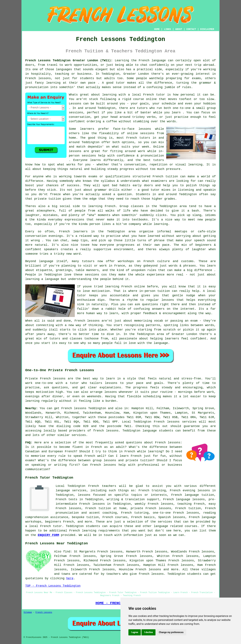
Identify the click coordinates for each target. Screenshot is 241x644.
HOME (157, 29)
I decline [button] (148, 632)
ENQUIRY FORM (49, 535)
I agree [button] (135, 632)
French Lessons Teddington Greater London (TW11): (69, 60)
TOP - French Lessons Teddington (53, 586)
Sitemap (28, 612)
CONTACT (191, 29)
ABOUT (179, 29)
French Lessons (44, 612)
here (70, 578)
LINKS (167, 29)
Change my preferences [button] (171, 632)
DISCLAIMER (207, 29)
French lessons (148, 569)
